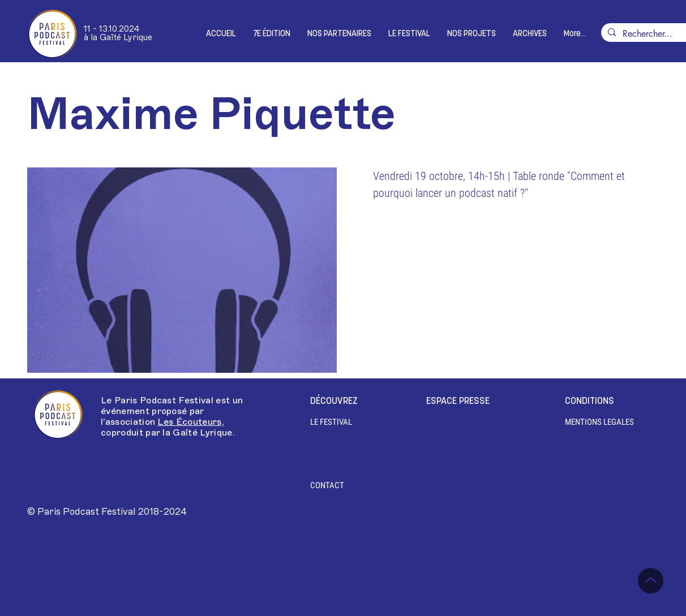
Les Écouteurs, (190, 422)
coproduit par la (137, 433)
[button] (272, 34)
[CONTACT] (327, 485)
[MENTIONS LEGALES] (599, 422)
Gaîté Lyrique (202, 433)
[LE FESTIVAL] (336, 422)
